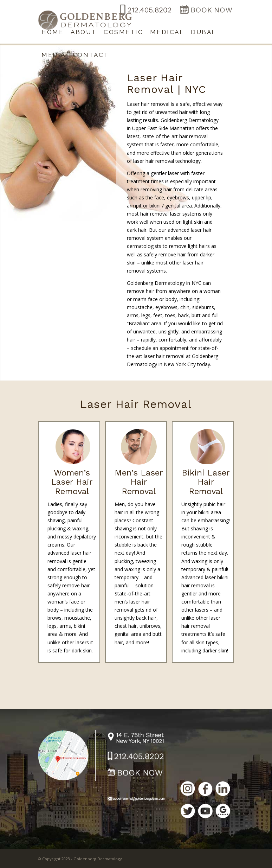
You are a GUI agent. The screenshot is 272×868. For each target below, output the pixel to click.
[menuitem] (53, 32)
